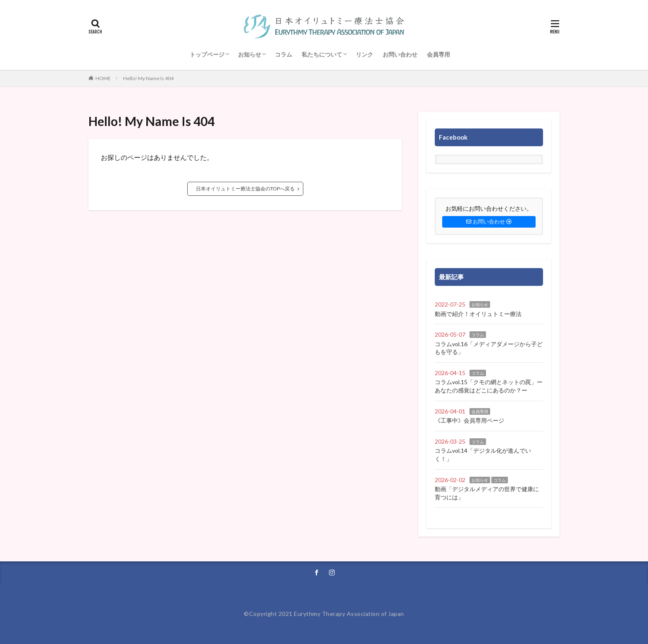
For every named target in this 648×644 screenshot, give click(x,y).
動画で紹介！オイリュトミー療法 (478, 314)
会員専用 (438, 54)
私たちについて (322, 54)
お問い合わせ (400, 54)
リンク (364, 54)
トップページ (207, 54)
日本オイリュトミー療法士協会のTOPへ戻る (245, 189)
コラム (283, 54)
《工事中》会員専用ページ (469, 420)
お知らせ (250, 54)
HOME (103, 78)
